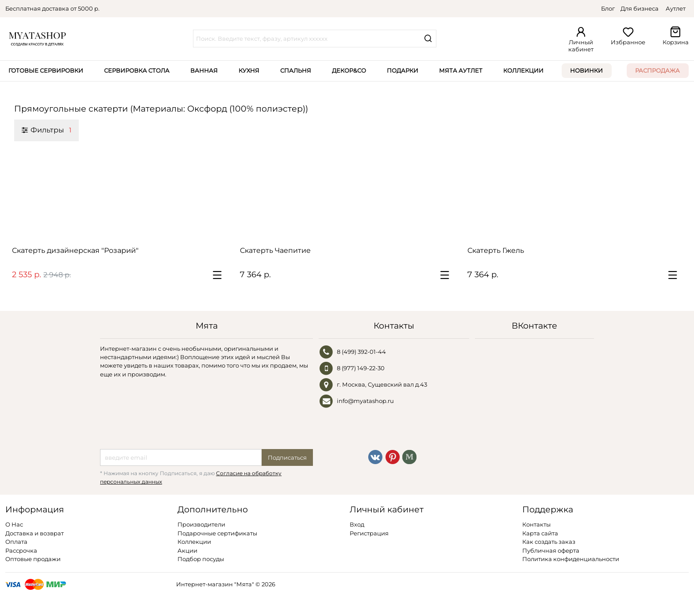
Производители (201, 524)
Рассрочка (21, 550)
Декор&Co (349, 70)
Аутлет (676, 8)
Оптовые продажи (33, 559)
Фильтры (46, 130)
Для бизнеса (640, 8)
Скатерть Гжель (496, 250)
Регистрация (369, 533)
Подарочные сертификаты (217, 533)
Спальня (296, 70)
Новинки (586, 70)
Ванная (204, 70)
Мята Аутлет (461, 70)
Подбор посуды (201, 559)
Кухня (249, 70)
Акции (187, 550)
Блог (608, 8)
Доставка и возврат (35, 533)
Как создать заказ (549, 542)
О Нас (14, 524)
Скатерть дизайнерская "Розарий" (75, 250)
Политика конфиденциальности (571, 559)
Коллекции (523, 70)
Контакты (536, 524)
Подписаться (287, 457)
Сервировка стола (137, 70)
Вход (357, 524)
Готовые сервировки (46, 70)
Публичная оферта (551, 550)
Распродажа (657, 70)
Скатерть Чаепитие (275, 250)
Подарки (403, 70)
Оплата (16, 542)
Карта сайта (540, 533)
